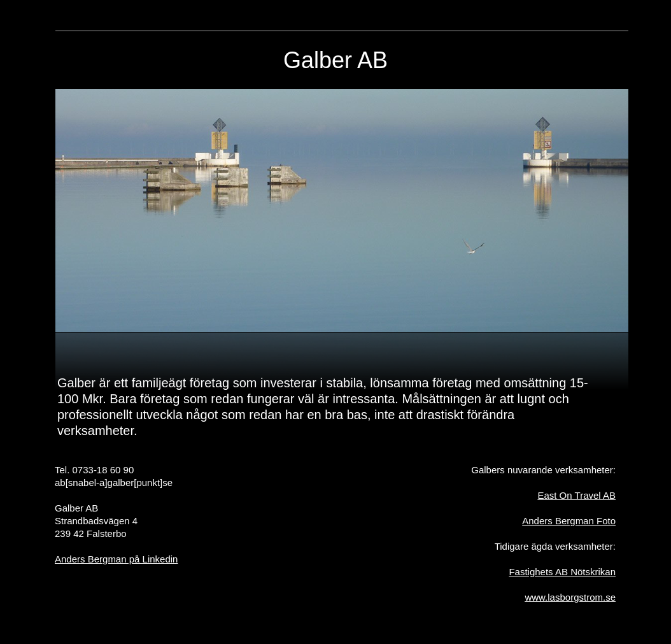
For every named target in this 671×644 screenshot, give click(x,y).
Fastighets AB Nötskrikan (562, 572)
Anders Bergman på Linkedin (116, 559)
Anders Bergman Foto (569, 521)
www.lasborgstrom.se (570, 597)
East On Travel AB (576, 495)
